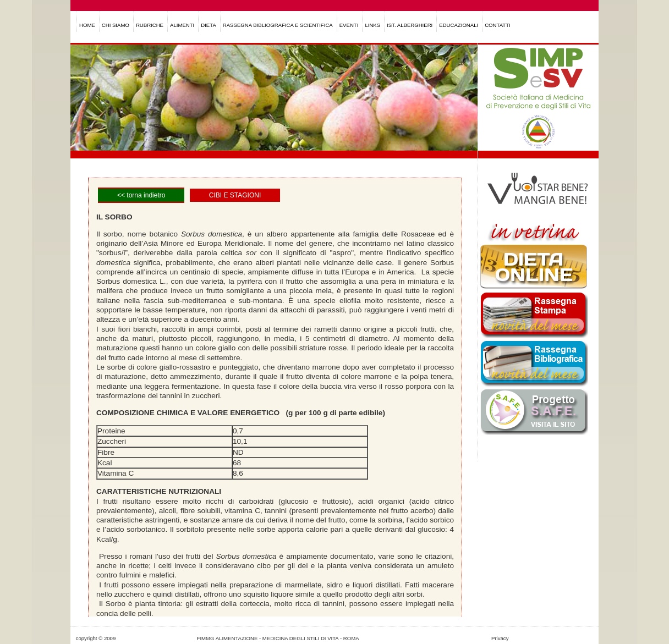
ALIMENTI (182, 25)
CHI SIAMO (116, 25)
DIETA (209, 25)
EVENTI (349, 25)
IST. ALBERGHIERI (410, 25)
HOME (87, 25)
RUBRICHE (150, 25)
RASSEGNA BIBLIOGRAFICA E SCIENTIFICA (278, 25)
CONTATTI (498, 25)
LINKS (372, 25)
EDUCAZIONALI (459, 25)
